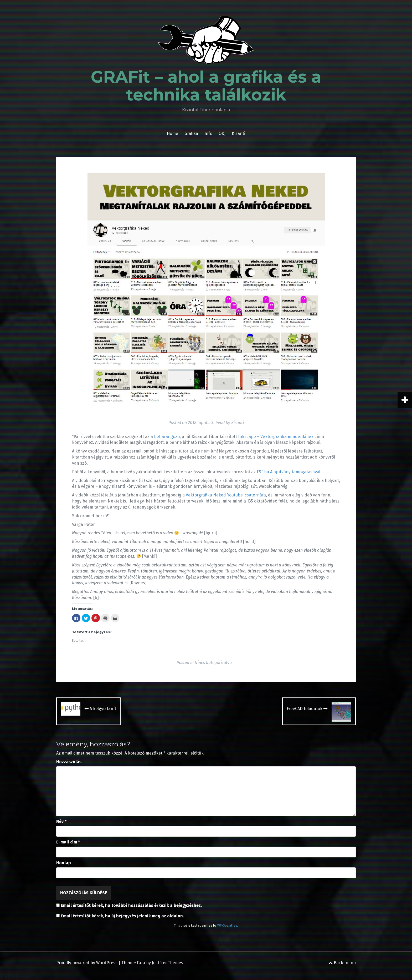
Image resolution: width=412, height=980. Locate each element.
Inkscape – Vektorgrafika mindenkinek (276, 437)
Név (61, 821)
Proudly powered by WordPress (87, 963)
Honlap (64, 863)
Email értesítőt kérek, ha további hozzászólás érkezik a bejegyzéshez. (131, 905)
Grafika (191, 134)
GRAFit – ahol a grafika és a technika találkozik (206, 86)
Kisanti (238, 134)
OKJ (222, 134)
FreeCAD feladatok (307, 709)
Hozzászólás (69, 762)
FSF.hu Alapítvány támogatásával (289, 472)
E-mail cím (68, 842)
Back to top (342, 963)
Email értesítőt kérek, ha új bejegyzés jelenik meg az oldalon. (122, 916)
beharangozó (167, 437)
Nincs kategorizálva (213, 663)
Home (172, 134)
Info (208, 134)
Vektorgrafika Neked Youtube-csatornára (226, 495)
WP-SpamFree (227, 926)
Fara (141, 963)
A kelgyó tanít (100, 709)
